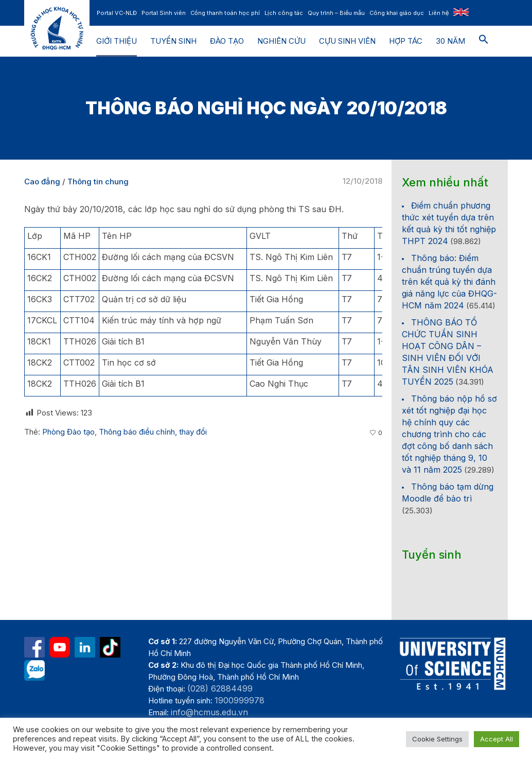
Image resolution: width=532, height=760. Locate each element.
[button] (484, 41)
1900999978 (240, 700)
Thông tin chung (98, 182)
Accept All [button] (496, 739)
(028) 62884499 (220, 688)
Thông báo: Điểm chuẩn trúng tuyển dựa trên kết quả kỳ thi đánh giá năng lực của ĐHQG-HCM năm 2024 (449, 282)
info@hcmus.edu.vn (209, 712)
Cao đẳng (42, 182)
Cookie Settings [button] (437, 739)
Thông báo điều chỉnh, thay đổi (153, 432)
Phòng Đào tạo (68, 432)
